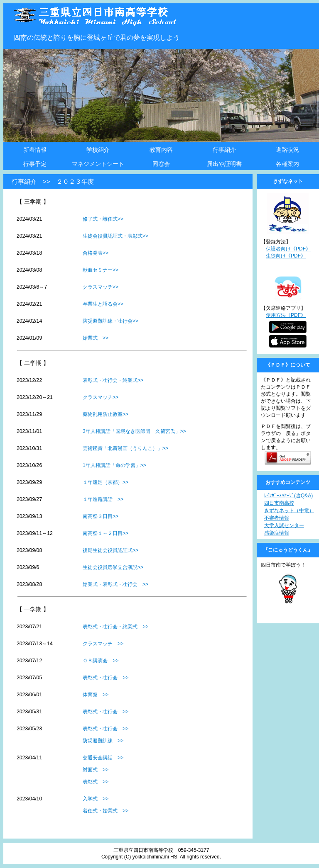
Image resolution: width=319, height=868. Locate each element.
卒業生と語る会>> (103, 304)
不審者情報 (277, 518)
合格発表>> (96, 253)
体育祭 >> (96, 695)
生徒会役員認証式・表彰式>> (115, 236)
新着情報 (35, 150)
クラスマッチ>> (101, 287)
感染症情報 (277, 533)
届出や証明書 (224, 164)
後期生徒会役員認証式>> (110, 550)
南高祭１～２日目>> (106, 533)
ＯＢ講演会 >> (101, 661)
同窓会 (161, 164)
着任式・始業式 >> (106, 811)
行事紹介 (224, 150)
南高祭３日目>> (101, 516)
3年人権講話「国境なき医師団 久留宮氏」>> (134, 431)
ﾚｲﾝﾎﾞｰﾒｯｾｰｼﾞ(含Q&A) (288, 496)
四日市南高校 (279, 503)
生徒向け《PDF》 (286, 256)
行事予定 (35, 164)
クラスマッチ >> (103, 644)
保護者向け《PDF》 (288, 249)
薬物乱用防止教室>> (106, 414)
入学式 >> (96, 799)
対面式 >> (96, 770)
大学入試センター (284, 525)
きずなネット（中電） (289, 511)
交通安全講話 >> (103, 758)
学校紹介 (98, 150)
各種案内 (287, 164)
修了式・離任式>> (103, 219)
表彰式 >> (96, 782)
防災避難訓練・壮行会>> (110, 321)
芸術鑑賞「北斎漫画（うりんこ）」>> (125, 448)
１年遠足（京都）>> (106, 482)
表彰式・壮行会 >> (106, 678)
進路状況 (287, 150)
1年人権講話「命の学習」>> (114, 465)
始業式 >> (96, 338)
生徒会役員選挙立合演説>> (113, 567)
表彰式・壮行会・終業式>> (113, 380)
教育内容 (161, 150)
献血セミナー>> (101, 270)
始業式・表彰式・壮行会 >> (115, 584)
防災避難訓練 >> (103, 741)
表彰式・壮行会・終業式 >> (115, 627)
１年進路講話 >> (103, 499)
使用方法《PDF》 (286, 315)
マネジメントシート (98, 164)
